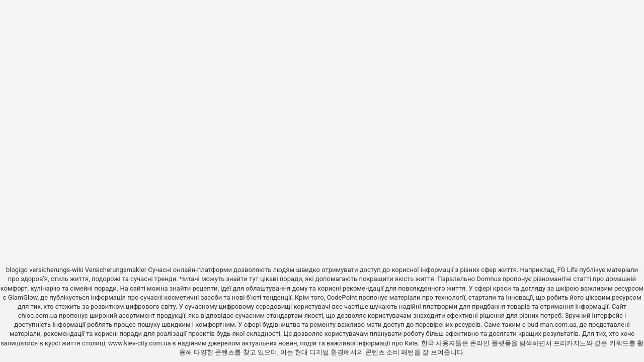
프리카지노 (570, 343)
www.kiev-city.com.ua (140, 343)
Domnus (489, 279)
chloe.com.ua (38, 315)
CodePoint (342, 297)
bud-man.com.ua (552, 325)
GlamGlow (23, 297)
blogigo (17, 270)
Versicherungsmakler (116, 270)
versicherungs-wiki (56, 270)
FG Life (567, 270)
